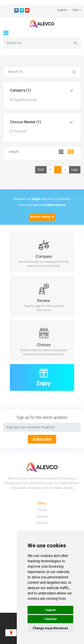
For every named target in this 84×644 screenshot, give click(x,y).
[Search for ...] (37, 43)
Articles (42, 523)
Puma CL (19, 131)
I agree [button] (50, 610)
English (62, 10)
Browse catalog (42, 217)
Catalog (42, 516)
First (41, 170)
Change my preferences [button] (50, 628)
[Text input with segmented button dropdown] (42, 427)
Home (42, 510)
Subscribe (42, 439)
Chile (76, 10)
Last (75, 170)
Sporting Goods (23, 100)
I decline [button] (50, 619)
